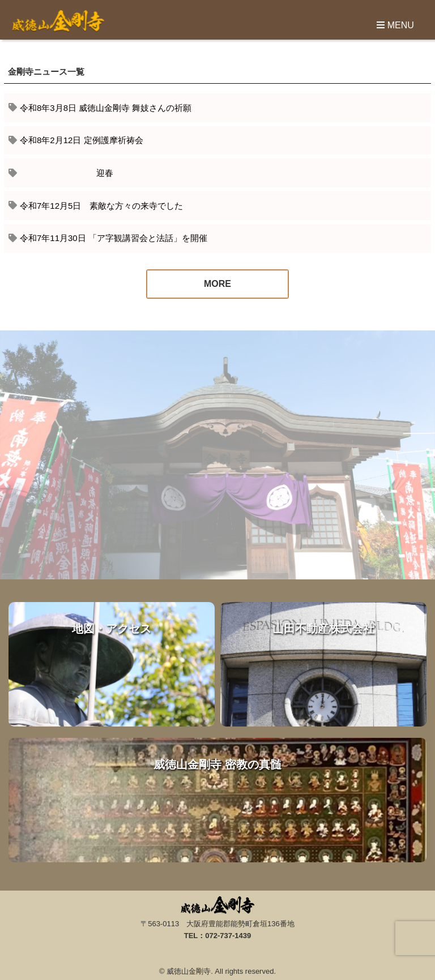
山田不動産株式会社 (323, 664)
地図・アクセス (112, 664)
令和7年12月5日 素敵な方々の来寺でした (101, 206)
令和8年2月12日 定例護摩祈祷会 (82, 140)
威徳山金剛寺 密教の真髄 (217, 800)
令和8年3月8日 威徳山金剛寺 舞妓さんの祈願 (106, 108)
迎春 (67, 173)
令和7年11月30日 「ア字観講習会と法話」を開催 (114, 238)
